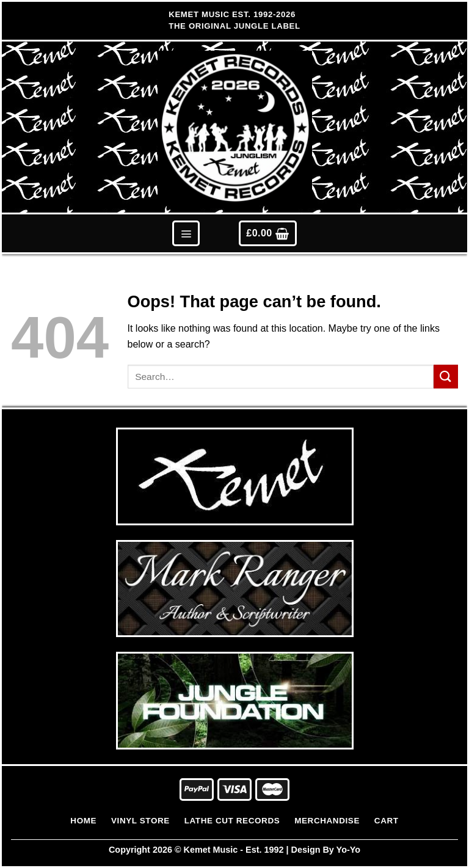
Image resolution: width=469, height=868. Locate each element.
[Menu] (186, 233)
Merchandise (327, 821)
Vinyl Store (140, 821)
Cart (387, 821)
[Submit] (446, 377)
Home (83, 821)
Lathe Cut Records (232, 821)
